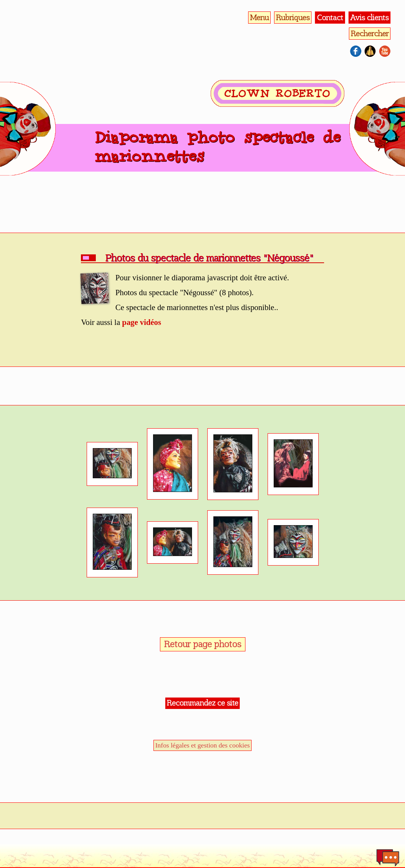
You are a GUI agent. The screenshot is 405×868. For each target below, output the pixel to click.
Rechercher (370, 34)
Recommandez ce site (202, 703)
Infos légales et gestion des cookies (203, 745)
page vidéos (142, 322)
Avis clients (370, 18)
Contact (330, 18)
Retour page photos (203, 644)
